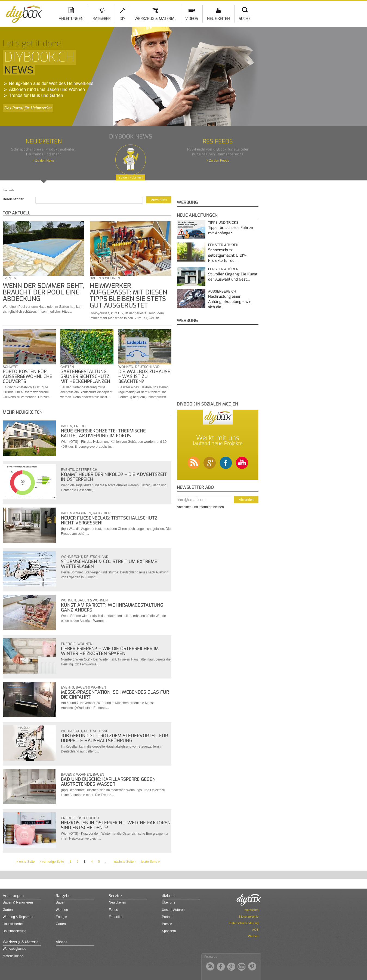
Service (115, 896)
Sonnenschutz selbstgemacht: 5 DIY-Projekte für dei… (227, 255)
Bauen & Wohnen (105, 278)
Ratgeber (102, 19)
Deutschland (147, 367)
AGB (255, 930)
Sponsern (169, 931)
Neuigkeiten (218, 19)
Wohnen (126, 367)
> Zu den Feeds (218, 161)
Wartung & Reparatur (18, 917)
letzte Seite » (151, 862)
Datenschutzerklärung (244, 923)
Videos (192, 19)
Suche (245, 19)
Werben (253, 936)
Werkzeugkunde (15, 949)
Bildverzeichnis (249, 917)
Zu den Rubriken (131, 177)
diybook (169, 896)
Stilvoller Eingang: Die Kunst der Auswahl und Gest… (233, 277)
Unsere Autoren (173, 910)
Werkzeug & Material (155, 19)
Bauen (67, 426)
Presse (167, 924)
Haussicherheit (13, 924)
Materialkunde (13, 956)
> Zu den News (43, 161)
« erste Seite (25, 862)
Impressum (251, 910)
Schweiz (10, 367)
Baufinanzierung (15, 931)
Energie (81, 426)
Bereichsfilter (13, 199)
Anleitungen (71, 19)
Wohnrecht (72, 557)
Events (67, 470)
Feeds (113, 910)
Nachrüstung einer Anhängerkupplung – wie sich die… (230, 302)
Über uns (169, 902)
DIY (123, 19)
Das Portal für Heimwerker (28, 108)
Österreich (87, 470)
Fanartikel (116, 917)
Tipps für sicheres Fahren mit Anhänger (231, 230)
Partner (167, 917)
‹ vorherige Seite (52, 862)
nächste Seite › (125, 862)
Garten (10, 278)
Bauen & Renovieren (18, 902)
